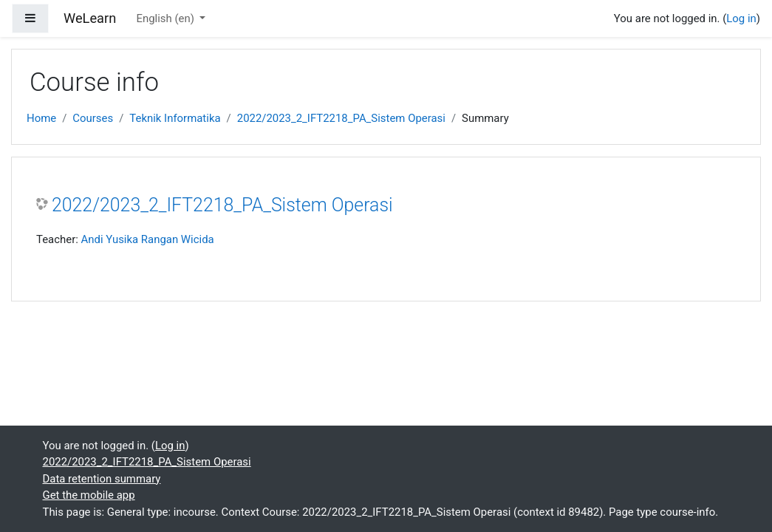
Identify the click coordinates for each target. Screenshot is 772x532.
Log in (741, 18)
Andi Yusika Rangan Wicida (148, 239)
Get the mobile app (89, 495)
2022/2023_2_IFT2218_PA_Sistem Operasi (341, 118)
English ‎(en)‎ (166, 18)
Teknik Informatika (175, 118)
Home (41, 118)
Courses (93, 118)
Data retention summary (102, 479)
